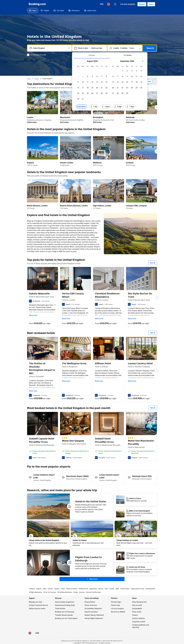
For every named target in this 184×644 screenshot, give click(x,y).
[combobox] (50, 48)
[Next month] (143, 61)
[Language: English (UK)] (109, 4)
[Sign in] (151, 4)
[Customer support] (115, 4)
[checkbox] (106, 71)
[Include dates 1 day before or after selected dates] (94, 107)
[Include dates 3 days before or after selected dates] (118, 107)
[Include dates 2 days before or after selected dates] (106, 107)
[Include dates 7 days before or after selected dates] (130, 107)
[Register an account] (142, 4)
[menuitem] (33, 11)
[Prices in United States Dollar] (102, 4)
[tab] (92, 55)
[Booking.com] (37, 4)
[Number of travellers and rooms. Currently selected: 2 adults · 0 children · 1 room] (125, 48)
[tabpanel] (110, 84)
